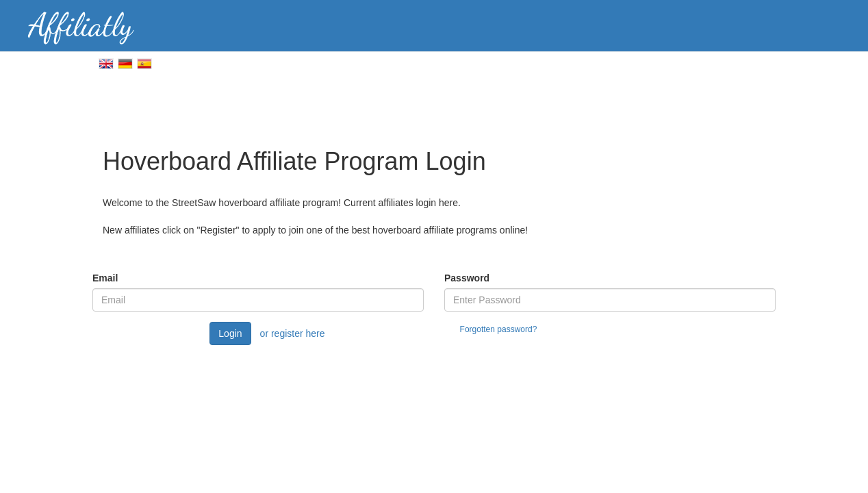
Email (105, 278)
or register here (293, 333)
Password (467, 278)
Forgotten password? (499, 329)
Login (230, 333)
